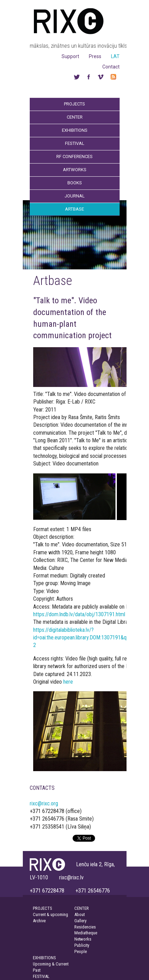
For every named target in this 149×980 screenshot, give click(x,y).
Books (75, 183)
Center (75, 117)
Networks (83, 939)
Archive (39, 921)
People (81, 951)
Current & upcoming (50, 914)
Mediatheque (86, 933)
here (68, 682)
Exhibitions (75, 130)
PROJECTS (42, 908)
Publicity (82, 945)
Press (95, 56)
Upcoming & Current (51, 964)
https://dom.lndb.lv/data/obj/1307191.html (79, 614)
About (80, 914)
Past (37, 970)
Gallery (80, 921)
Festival (75, 143)
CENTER (82, 908)
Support (70, 56)
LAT (115, 56)
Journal (75, 196)
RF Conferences (74, 156)
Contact (111, 67)
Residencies (85, 927)
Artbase (74, 209)
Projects (74, 104)
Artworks (75, 170)
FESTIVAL (41, 976)
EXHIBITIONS (44, 958)
